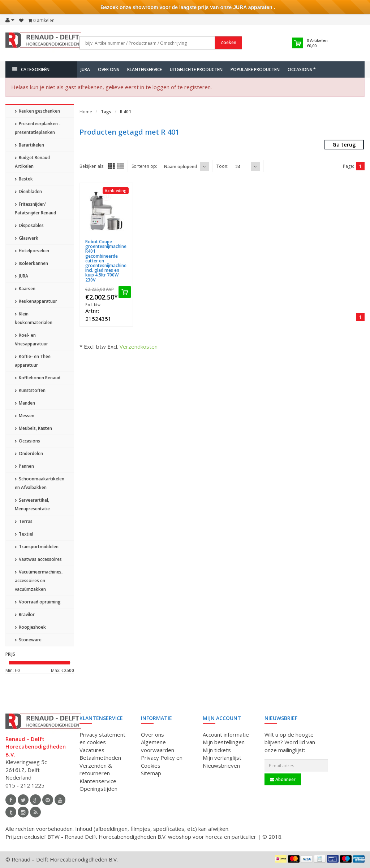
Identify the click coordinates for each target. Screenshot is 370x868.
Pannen (24, 466)
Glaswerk (27, 238)
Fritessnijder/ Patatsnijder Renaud (35, 208)
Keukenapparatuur (36, 301)
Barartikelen (29, 145)
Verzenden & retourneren (96, 769)
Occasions (27, 441)
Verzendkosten (139, 346)
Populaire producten (255, 69)
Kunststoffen (30, 390)
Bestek (24, 179)
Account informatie (226, 734)
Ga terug (344, 144)
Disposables (29, 225)
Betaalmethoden (100, 758)
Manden (25, 403)
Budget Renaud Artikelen (32, 162)
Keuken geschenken (37, 111)
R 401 (126, 112)
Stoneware (28, 640)
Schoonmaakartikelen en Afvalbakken (40, 483)
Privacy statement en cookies (102, 738)
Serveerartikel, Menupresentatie (32, 504)
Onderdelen (29, 453)
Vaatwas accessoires (38, 559)
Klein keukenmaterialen (34, 318)
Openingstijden (98, 789)
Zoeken (228, 42)
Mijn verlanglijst (222, 758)
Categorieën (31, 69)
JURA (85, 69)
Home (86, 112)
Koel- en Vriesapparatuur (31, 339)
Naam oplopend (180, 167)
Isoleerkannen (31, 263)
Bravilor (25, 614)
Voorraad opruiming (38, 602)
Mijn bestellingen (224, 742)
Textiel (24, 534)
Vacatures (92, 750)
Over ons (109, 69)
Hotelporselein (32, 251)
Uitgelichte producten (196, 69)
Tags (106, 112)
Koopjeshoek (30, 627)
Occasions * (302, 69)
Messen (25, 416)
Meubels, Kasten (33, 428)
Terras (24, 521)
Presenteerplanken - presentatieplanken (38, 128)
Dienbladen (28, 191)
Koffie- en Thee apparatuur (33, 361)
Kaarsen (25, 289)
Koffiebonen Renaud (38, 378)
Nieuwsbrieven (221, 766)
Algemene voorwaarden (158, 746)
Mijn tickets (217, 750)
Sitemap (151, 773)
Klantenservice (145, 69)
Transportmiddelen (37, 547)
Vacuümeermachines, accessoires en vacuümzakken (39, 581)
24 (238, 167)
